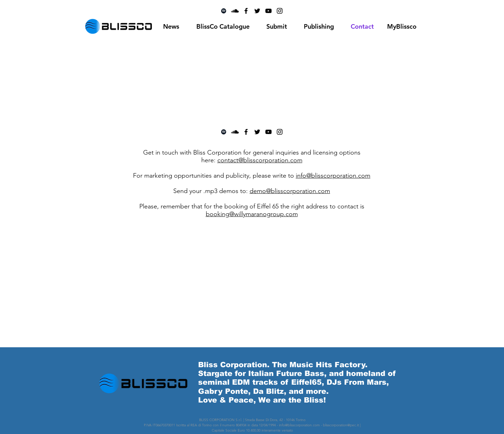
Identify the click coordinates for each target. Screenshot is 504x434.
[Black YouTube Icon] (268, 132)
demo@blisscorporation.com (290, 191)
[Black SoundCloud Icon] (235, 132)
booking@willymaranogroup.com (252, 214)
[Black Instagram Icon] (280, 132)
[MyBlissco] (402, 27)
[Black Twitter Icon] (257, 132)
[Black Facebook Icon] (246, 132)
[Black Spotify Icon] (224, 132)
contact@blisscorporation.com (260, 160)
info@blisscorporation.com (333, 176)
